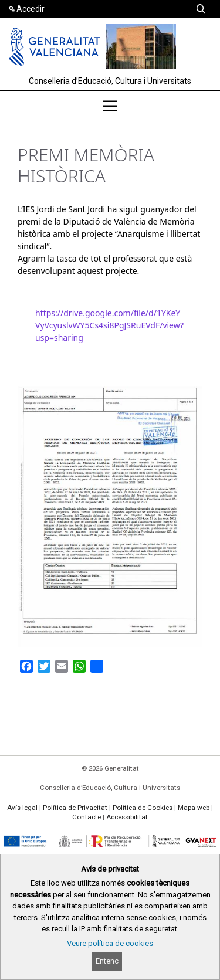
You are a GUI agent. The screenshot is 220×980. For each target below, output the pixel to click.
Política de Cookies (143, 808)
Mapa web (194, 808)
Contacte (87, 817)
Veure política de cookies (110, 943)
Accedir (31, 9)
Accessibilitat (127, 817)
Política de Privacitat (75, 808)
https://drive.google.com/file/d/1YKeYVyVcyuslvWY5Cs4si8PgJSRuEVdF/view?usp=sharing (109, 325)
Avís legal (22, 808)
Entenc (107, 961)
